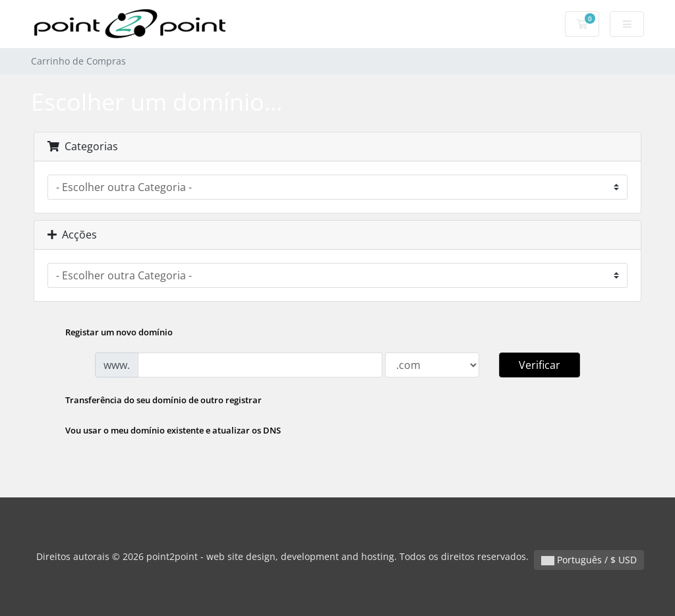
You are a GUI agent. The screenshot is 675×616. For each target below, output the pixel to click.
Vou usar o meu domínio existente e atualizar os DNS (162, 432)
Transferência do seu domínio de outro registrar (153, 401)
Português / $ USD (589, 560)
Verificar (540, 365)
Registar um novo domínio (108, 333)
